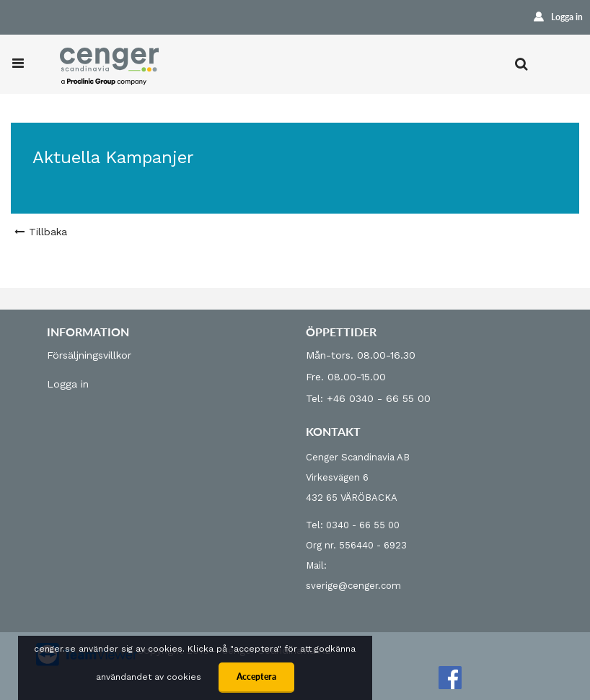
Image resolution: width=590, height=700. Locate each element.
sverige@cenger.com (353, 586)
